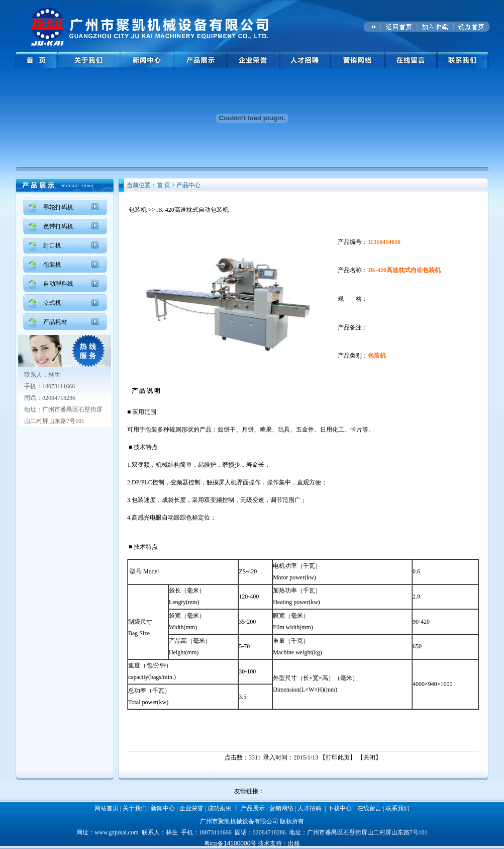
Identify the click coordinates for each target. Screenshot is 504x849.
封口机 (52, 245)
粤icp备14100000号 (230, 843)
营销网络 (281, 808)
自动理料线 (58, 284)
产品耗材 (55, 322)
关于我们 (135, 808)
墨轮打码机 (58, 207)
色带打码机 (58, 226)
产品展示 (253, 808)
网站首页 (107, 808)
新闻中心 (163, 808)
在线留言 (369, 808)
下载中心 (340, 808)
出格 (294, 843)
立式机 (52, 303)
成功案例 (220, 808)
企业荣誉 (191, 808)
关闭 (369, 757)
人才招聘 (310, 808)
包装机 (52, 265)
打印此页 (338, 757)
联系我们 (397, 808)
